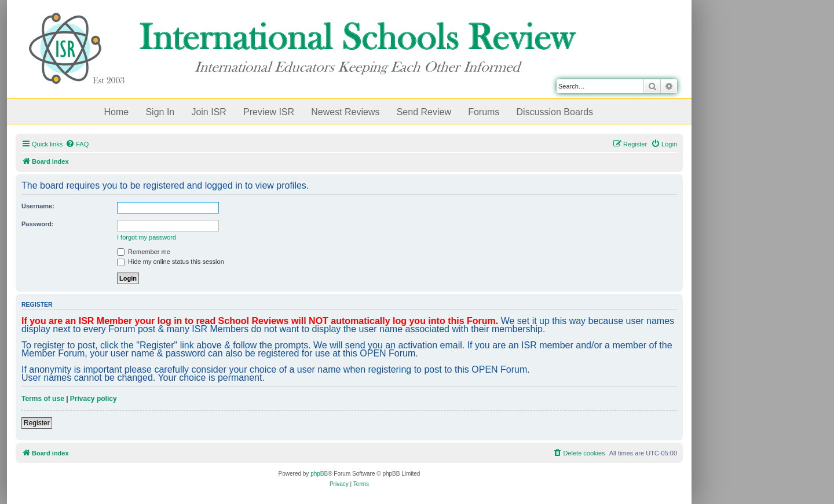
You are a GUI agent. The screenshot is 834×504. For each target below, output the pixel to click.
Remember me (144, 252)
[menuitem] (77, 144)
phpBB (319, 474)
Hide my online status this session (171, 262)
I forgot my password (147, 237)
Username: (38, 206)
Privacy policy (94, 399)
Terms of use (43, 399)
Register (37, 423)
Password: (38, 224)
